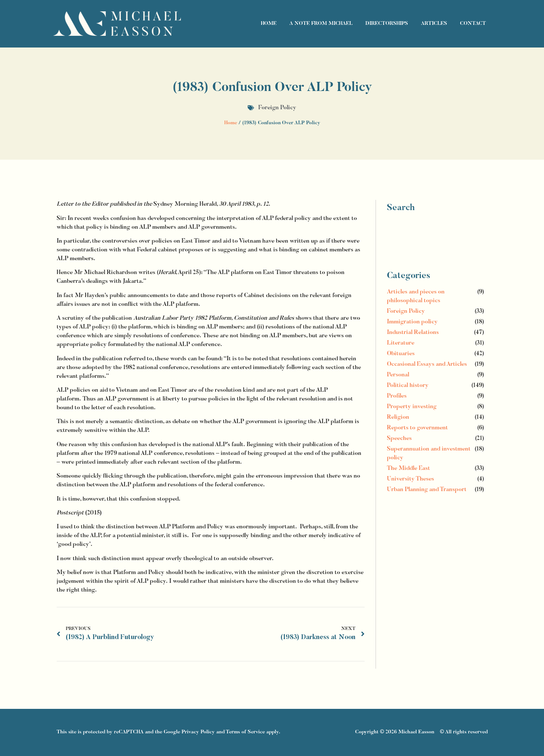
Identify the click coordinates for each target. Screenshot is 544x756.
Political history (408, 385)
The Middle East (408, 468)
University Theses (410, 479)
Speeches (399, 438)
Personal (398, 375)
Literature (401, 343)
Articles (434, 24)
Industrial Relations (413, 333)
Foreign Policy (277, 108)
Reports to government (417, 428)
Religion (398, 417)
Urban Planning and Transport (427, 490)
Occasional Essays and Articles (427, 364)
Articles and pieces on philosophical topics (416, 296)
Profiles (397, 396)
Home (269, 24)
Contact (473, 24)
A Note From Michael (321, 24)
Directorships (387, 24)
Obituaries (401, 354)
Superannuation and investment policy (429, 453)
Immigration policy (412, 322)
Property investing (412, 407)
